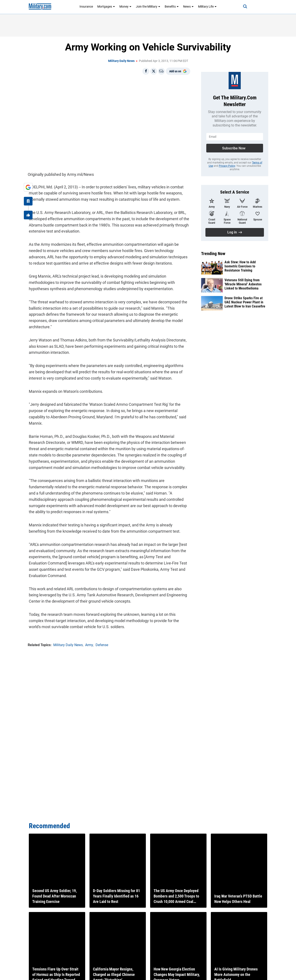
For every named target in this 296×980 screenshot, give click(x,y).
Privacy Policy (227, 166)
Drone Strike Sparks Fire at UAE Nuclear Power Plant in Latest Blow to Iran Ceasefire (245, 302)
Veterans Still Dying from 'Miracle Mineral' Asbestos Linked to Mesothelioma (243, 284)
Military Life (207, 6)
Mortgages (106, 6)
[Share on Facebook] (146, 71)
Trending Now (213, 254)
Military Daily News (121, 61)
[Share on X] (154, 71)
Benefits (172, 6)
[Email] (161, 71)
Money (125, 6)
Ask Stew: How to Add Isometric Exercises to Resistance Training (240, 266)
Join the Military (148, 6)
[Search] (242, 6)
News (188, 6)
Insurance (86, 6)
